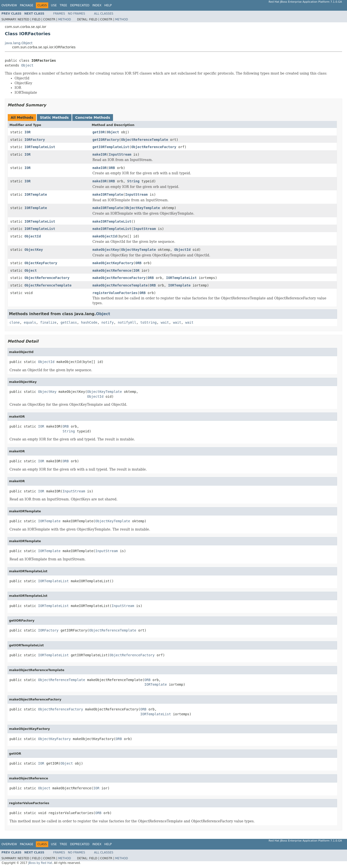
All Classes (104, 14)
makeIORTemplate (108, 194)
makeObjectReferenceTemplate (120, 285)
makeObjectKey (106, 250)
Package (27, 5)
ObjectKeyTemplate (142, 208)
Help (108, 5)
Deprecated (80, 5)
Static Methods (54, 118)
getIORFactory (106, 140)
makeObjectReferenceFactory (119, 278)
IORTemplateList (40, 147)
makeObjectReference (112, 270)
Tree (63, 5)
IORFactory (35, 140)
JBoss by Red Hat (40, 863)
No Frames (77, 14)
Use (54, 5)
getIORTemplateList (111, 147)
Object (27, 65)
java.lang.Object (19, 43)
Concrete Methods (93, 118)
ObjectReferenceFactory (154, 147)
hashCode (89, 322)
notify (108, 322)
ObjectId (33, 236)
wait (165, 322)
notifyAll (127, 322)
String (133, 181)
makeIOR (100, 154)
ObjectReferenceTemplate (145, 140)
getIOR (99, 132)
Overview (9, 5)
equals (30, 322)
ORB (112, 168)
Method (65, 19)
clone (15, 322)
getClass (69, 322)
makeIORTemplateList (112, 221)
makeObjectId (105, 236)
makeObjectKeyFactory (113, 263)
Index (97, 5)
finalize (48, 322)
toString (149, 322)
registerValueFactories (115, 293)
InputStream (120, 154)
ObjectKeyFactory (41, 263)
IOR (28, 132)
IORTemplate (36, 194)
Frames (59, 14)
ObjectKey (34, 250)
